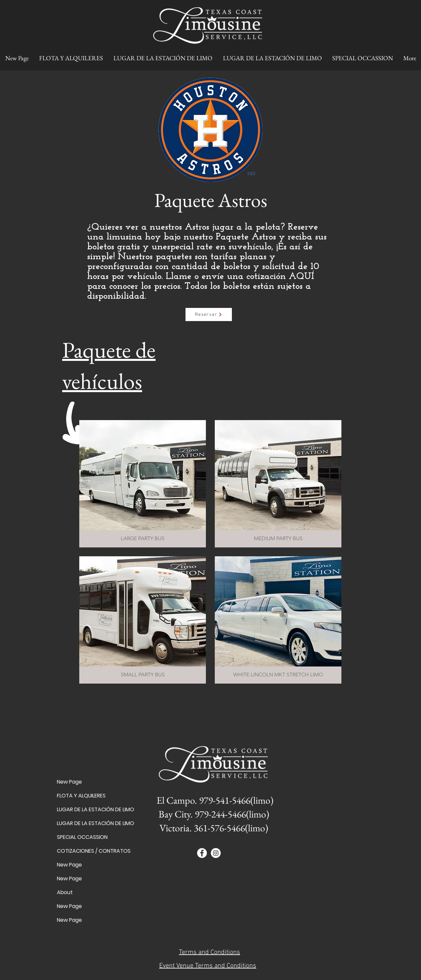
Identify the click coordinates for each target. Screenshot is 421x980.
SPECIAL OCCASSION (80, 837)
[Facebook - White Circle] (202, 853)
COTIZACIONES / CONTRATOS (80, 851)
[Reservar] (209, 314)
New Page (69, 782)
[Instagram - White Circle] (216, 853)
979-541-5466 (225, 800)
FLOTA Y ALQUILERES (80, 796)
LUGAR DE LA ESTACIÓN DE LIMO (80, 809)
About (65, 892)
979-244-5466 (220, 814)
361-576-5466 (219, 828)
